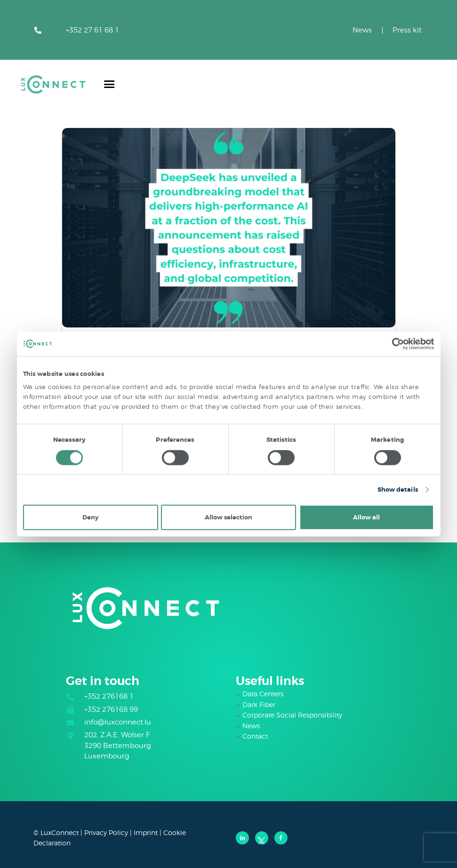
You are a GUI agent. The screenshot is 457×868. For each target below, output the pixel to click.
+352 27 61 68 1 (92, 30)
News (362, 30)
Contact (255, 736)
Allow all (366, 517)
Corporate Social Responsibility (292, 715)
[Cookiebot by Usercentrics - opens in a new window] (393, 343)
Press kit (407, 30)
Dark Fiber (259, 705)
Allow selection (228, 517)
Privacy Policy (106, 832)
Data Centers (263, 694)
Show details (398, 490)
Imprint (146, 832)
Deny (90, 517)
